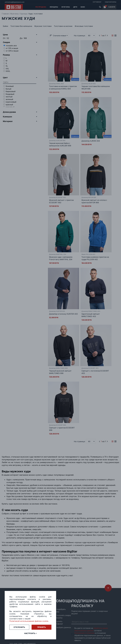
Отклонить (19, 627)
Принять (42, 627)
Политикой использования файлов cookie (29, 621)
